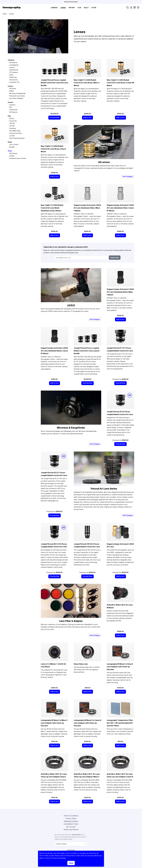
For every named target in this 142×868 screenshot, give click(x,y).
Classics (12, 67)
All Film (12, 119)
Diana (11, 75)
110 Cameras (14, 72)
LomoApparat (14, 65)
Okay (71, 863)
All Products (13, 112)
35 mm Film (13, 121)
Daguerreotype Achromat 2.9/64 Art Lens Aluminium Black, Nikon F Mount (120, 292)
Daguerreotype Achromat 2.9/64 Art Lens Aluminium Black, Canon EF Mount (54, 351)
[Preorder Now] (55, 118)
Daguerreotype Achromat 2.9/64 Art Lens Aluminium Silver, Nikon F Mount (87, 208)
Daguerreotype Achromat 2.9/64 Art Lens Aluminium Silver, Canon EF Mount (120, 208)
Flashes (12, 156)
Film (79, 8)
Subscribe (115, 258)
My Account (71, 827)
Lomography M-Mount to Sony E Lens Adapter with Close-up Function (120, 667)
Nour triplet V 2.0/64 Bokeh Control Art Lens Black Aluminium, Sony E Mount (52, 208)
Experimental (14, 70)
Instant (72, 8)
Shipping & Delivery (71, 821)
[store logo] (12, 7)
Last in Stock (14, 145)
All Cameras (13, 63)
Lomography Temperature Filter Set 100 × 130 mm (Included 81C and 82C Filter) (120, 723)
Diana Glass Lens (81, 664)
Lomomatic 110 (14, 82)
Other (94, 8)
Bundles (12, 147)
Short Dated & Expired (17, 138)
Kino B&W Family (15, 131)
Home (5, 14)
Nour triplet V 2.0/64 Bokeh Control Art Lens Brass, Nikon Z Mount (87, 83)
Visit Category (128, 177)
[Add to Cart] (87, 118)
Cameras (54, 8)
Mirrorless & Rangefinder (18, 93)
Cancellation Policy (71, 824)
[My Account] (131, 7)
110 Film (12, 126)
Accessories (13, 80)
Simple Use (13, 77)
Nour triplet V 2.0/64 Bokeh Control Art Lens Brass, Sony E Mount (53, 149)
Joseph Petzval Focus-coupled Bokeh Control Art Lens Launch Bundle (87, 351)
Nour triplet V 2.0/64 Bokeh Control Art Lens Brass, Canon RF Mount (120, 83)
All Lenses (13, 89)
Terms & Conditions (71, 816)
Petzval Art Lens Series (17, 96)
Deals (86, 8)
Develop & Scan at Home (18, 158)
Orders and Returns (71, 830)
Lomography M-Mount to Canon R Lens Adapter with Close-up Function (87, 723)
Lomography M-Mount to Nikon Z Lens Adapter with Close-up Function (54, 723)
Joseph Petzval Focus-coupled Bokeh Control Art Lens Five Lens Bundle (54, 83)
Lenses (63, 8)
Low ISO (12, 136)
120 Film (12, 123)
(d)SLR (11, 91)
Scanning (12, 128)
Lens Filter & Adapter (16, 98)
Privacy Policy (71, 818)
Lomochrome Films (16, 133)
